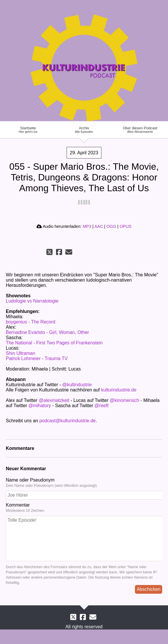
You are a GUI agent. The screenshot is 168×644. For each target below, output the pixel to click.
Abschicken (149, 589)
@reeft (102, 406)
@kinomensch (124, 400)
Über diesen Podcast (140, 130)
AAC (99, 226)
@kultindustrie (77, 385)
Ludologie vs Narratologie (32, 301)
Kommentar (84, 508)
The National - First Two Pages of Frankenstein (54, 343)
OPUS (125, 226)
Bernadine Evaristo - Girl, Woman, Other (47, 332)
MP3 (87, 226)
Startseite (28, 130)
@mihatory (40, 406)
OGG (111, 226)
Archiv (84, 130)
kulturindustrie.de (119, 390)
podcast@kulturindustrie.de (68, 421)
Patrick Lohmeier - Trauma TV (37, 358)
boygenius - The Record (30, 322)
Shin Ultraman (20, 353)
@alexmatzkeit (54, 400)
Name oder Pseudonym (84, 483)
